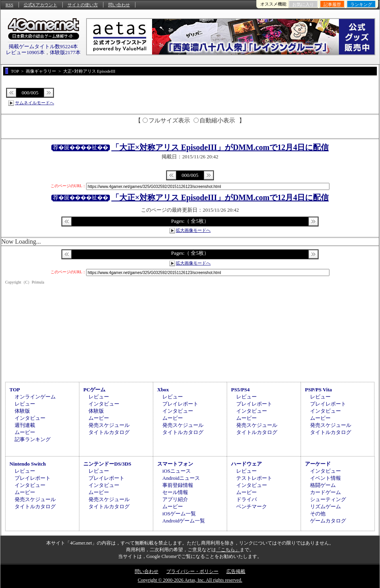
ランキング (361, 4)
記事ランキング (33, 439)
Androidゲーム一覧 (184, 521)
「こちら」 (228, 550)
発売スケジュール (109, 425)
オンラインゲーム (35, 397)
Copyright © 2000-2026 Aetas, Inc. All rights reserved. (190, 580)
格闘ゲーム (323, 485)
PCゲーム (94, 390)
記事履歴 (332, 4)
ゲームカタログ (328, 521)
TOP (15, 390)
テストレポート (254, 478)
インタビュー (30, 418)
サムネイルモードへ (35, 103)
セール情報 (175, 492)
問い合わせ (119, 5)
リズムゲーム (325, 506)
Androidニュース (181, 478)
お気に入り (303, 4)
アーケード (318, 464)
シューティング (328, 499)
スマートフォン (175, 464)
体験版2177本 (65, 52)
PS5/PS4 (240, 390)
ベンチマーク (252, 506)
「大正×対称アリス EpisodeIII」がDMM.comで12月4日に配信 (220, 147)
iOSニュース (177, 471)
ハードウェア (246, 464)
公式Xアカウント (40, 5)
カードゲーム (325, 492)
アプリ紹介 (175, 499)
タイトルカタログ (109, 432)
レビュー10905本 (25, 52)
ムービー (25, 432)
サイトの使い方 (83, 5)
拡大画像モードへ (193, 230)
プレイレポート (180, 404)
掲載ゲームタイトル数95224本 (43, 46)
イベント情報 (325, 478)
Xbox (163, 390)
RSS (9, 5)
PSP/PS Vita (318, 390)
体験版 (22, 411)
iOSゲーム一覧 (179, 514)
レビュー (25, 404)
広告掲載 (236, 571)
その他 (318, 514)
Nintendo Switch (28, 464)
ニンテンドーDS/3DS (107, 464)
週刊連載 (25, 425)
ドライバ (246, 499)
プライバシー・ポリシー (192, 571)
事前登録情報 (178, 485)
